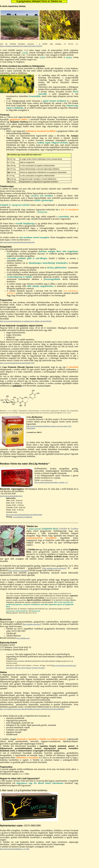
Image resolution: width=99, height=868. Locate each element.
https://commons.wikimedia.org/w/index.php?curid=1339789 (21, 46)
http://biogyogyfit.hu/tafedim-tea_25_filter (15, 849)
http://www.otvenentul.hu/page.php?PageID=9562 (17, 363)
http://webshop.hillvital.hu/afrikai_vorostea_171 (51, 482)
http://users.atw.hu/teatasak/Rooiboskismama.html (17, 242)
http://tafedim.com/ (23, 638)
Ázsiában (75, 529)
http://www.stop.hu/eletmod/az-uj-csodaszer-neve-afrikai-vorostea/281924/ (26, 321)
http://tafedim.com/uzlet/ (32, 624)
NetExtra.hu (42, 212)
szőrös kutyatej (35, 529)
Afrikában (63, 529)
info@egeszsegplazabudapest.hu (11, 496)
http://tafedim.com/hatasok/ (19, 571)
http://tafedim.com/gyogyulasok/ (54, 568)
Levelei (25, 53)
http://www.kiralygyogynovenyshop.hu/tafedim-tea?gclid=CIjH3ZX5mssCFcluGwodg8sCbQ (32, 709)
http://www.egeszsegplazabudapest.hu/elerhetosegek (24, 515)
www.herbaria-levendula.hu (23, 517)
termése (69, 57)
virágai (42, 57)
